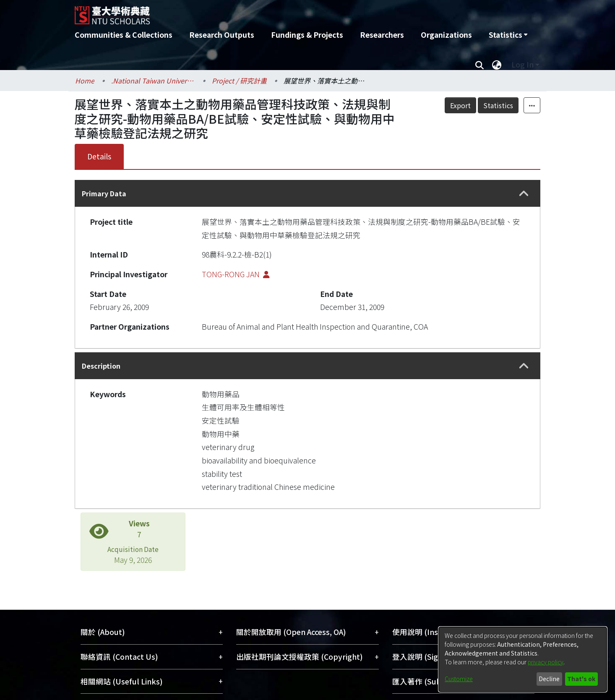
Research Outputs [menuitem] (222, 35)
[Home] (262, 12)
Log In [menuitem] (522, 64)
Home (85, 81)
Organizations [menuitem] (446, 35)
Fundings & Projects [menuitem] (307, 35)
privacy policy (546, 662)
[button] (524, 194)
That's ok (581, 679)
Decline (549, 679)
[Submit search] (479, 65)
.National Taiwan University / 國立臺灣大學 (153, 81)
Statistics (498, 105)
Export (460, 105)
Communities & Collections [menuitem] (124, 35)
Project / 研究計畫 (239, 81)
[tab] (307, 193)
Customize (459, 679)
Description (101, 366)
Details (99, 156)
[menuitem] (508, 35)
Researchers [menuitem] (382, 35)
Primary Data (104, 193)
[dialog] (523, 659)
